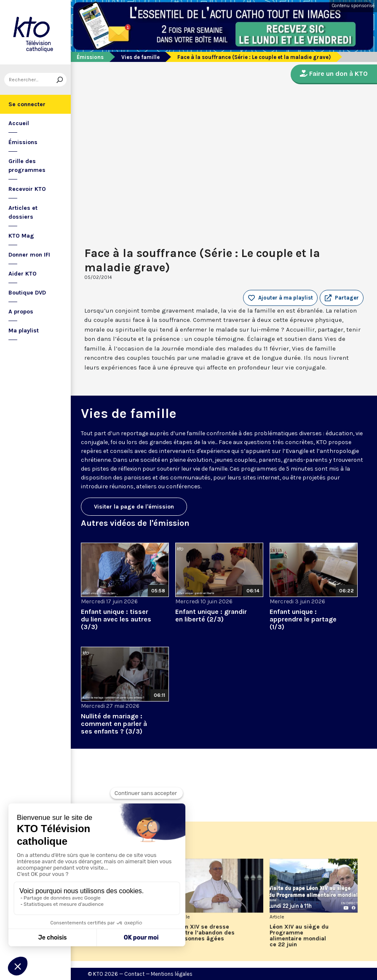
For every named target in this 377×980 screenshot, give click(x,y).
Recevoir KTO (27, 189)
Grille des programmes (27, 166)
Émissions (23, 142)
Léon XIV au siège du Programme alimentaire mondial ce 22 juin (299, 936)
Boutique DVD (27, 293)
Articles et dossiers (23, 212)
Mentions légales (172, 974)
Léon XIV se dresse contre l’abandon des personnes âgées (205, 933)
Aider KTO (23, 274)
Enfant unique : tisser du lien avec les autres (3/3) (116, 619)
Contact (134, 974)
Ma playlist (24, 331)
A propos (21, 312)
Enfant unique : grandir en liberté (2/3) (211, 615)
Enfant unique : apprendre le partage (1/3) (303, 619)
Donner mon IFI (29, 255)
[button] (342, 298)
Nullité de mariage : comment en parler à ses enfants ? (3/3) (114, 724)
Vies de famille (140, 57)
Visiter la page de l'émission (134, 507)
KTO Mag (21, 236)
